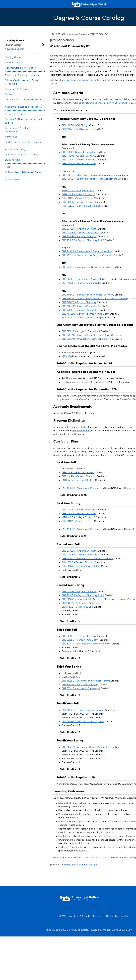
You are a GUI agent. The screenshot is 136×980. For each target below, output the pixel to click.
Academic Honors (81, 431)
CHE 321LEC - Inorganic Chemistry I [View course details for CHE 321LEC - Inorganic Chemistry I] (80, 310)
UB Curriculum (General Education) (24, 100)
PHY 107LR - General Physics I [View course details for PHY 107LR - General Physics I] (78, 198)
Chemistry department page (74, 80)
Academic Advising (15, 149)
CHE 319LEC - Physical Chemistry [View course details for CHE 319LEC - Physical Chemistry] (79, 302)
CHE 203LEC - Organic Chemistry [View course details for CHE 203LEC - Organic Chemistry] (79, 229)
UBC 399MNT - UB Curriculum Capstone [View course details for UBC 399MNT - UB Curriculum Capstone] (83, 722)
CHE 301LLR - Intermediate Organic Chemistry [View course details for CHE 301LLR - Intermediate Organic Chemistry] (86, 267)
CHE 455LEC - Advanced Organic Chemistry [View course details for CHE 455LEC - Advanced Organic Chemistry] (85, 314)
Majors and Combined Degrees (22, 75)
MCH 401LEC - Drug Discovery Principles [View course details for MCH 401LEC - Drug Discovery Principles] (83, 318)
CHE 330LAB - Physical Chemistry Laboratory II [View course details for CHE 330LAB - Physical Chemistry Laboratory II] (87, 339)
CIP (105, 858)
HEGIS (58, 858)
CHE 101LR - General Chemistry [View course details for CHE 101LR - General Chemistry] (78, 152)
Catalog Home (13, 57)
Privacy (111, 916)
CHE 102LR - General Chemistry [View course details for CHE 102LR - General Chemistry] (78, 160)
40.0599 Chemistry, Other (121, 858)
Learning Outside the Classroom (22, 155)
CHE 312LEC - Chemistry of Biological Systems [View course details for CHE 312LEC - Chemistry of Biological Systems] (86, 279)
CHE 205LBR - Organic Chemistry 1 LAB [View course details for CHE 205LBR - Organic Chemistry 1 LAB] (83, 233)
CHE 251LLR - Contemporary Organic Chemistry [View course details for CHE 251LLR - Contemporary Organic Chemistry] (87, 251)
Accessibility (122, 916)
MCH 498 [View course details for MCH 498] (67, 356)
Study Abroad (12, 160)
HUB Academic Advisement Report (24, 172)
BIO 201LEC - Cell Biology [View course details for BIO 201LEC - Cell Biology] (75, 125)
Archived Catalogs (15, 63)
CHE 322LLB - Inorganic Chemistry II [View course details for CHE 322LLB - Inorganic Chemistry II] (81, 331)
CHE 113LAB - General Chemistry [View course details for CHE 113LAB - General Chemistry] (79, 156)
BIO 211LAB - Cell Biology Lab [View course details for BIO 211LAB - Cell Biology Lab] (77, 129)
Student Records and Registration (23, 142)
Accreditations (12, 180)
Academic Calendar (16, 114)
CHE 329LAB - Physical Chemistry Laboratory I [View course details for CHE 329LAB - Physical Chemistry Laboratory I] (86, 335)
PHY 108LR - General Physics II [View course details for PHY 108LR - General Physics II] (78, 202)
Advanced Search (15, 49)
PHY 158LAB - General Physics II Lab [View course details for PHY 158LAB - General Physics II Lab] (81, 206)
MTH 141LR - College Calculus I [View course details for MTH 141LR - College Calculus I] (78, 191)
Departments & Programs (19, 89)
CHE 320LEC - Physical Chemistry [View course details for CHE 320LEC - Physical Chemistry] (79, 306)
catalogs (53, 930)
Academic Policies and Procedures (23, 107)
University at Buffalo (77, 916)
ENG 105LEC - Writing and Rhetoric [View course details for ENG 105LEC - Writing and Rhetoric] (80, 488)
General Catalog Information (20, 68)
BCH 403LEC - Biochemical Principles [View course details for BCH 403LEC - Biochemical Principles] (81, 283)
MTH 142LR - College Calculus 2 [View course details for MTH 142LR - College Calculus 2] (78, 195)
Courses (9, 94)
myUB (8, 167)
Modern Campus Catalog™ (117, 930)
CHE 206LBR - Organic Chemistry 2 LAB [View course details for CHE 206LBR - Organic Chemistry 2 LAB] (83, 240)
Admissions (11, 137)
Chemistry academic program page (78, 71)
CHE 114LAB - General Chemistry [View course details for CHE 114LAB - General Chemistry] (79, 164)
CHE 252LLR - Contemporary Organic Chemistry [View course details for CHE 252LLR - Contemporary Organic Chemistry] (87, 255)
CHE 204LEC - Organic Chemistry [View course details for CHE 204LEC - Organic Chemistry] (79, 237)
